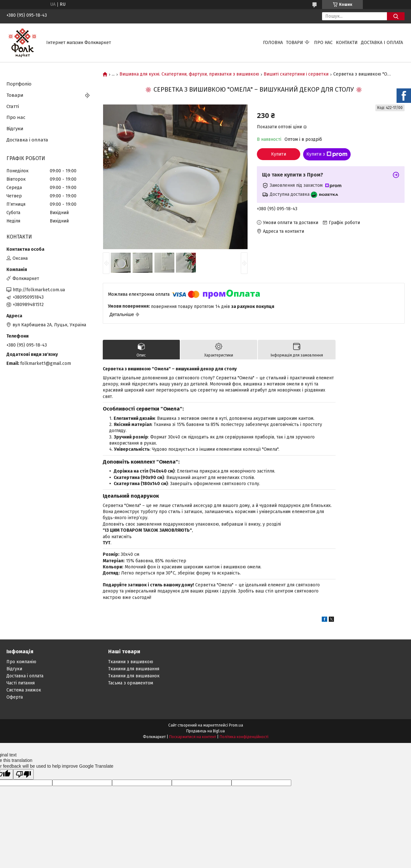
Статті (13, 106)
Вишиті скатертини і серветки (296, 74)
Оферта (15, 697)
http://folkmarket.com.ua (39, 290)
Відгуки (15, 129)
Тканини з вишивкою (131, 662)
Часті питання (21, 683)
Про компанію (21, 662)
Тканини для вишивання (134, 669)
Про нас (323, 43)
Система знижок (24, 690)
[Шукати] (396, 16)
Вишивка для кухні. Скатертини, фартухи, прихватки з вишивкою (189, 74)
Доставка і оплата (382, 43)
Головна (273, 43)
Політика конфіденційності (244, 737)
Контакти (347, 43)
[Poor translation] (23, 774)
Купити (279, 154)
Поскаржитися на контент (193, 737)
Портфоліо (19, 84)
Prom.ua (236, 725)
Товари (295, 43)
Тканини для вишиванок (134, 676)
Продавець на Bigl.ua (205, 731)
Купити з (327, 154)
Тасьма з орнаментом (131, 683)
